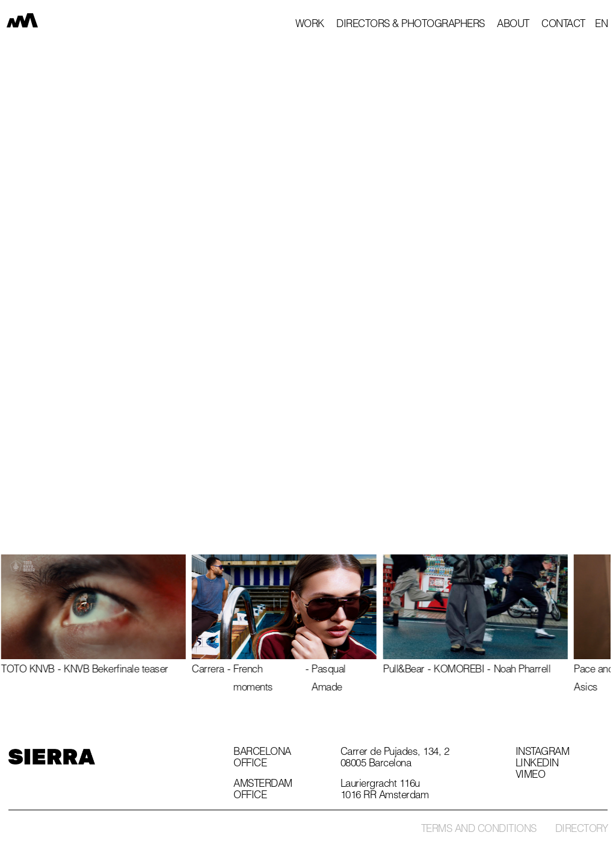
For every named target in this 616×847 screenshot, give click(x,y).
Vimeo (531, 776)
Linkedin (537, 765)
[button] (601, 25)
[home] (31, 23)
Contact (563, 25)
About (513, 25)
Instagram (543, 753)
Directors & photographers (411, 25)
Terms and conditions (479, 830)
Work (310, 25)
